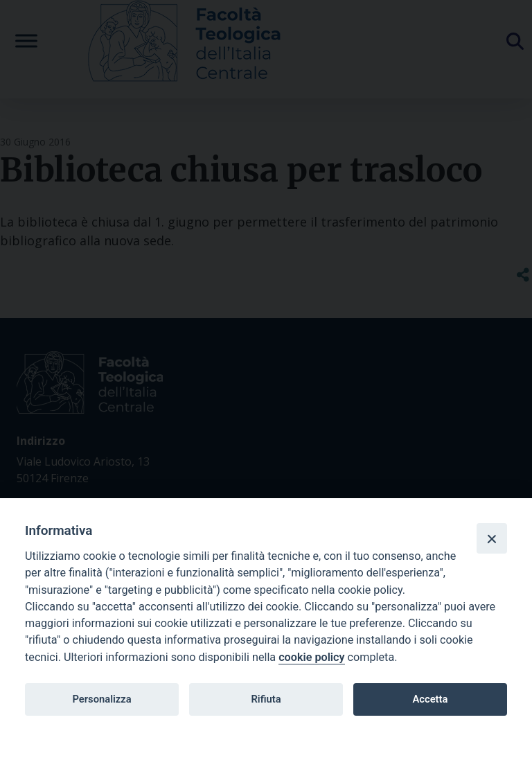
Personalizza (101, 699)
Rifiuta (266, 699)
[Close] (492, 538)
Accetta (430, 699)
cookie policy (311, 657)
